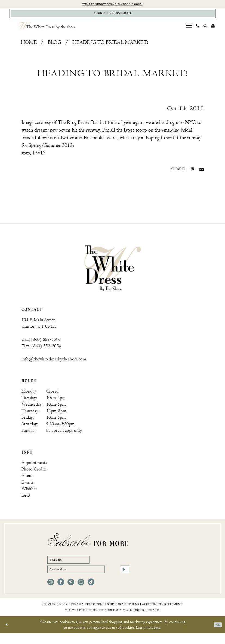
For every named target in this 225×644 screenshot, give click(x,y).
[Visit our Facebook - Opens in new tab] (61, 593)
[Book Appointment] (113, 16)
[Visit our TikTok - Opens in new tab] (91, 593)
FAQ (26, 499)
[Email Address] (88, 579)
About (27, 480)
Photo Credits (34, 473)
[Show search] (205, 30)
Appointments (34, 467)
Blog (55, 46)
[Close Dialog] (8, 636)
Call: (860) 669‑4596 (41, 343)
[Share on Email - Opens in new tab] (202, 173)
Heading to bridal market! (110, 46)
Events (28, 486)
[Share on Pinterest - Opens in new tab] (192, 173)
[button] (189, 30)
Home (29, 46)
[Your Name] (77, 565)
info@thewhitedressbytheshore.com (54, 363)
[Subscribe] (123, 579)
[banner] (113, 272)
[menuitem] (189, 30)
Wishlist (29, 493)
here (157, 638)
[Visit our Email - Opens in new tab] (81, 593)
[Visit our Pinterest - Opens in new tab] (71, 593)
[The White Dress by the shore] (47, 30)
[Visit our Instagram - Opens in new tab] (51, 593)
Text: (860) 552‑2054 (41, 350)
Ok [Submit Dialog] (216, 636)
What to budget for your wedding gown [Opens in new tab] (112, 5)
